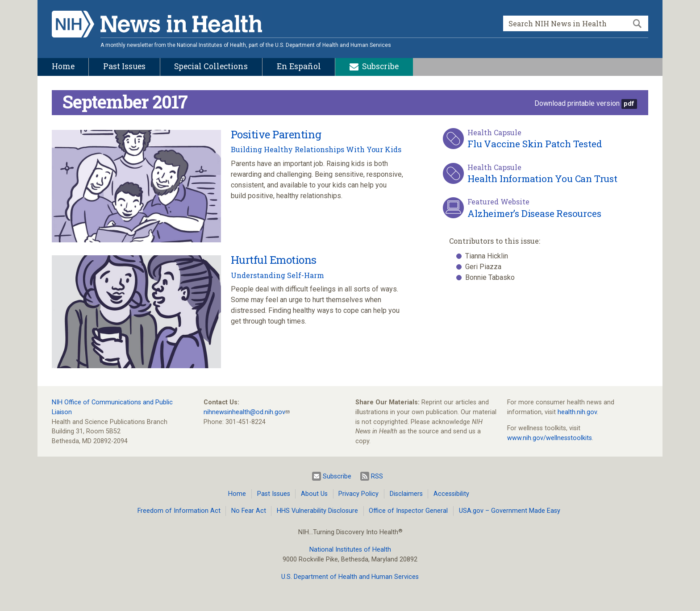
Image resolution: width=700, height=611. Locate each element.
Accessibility (451, 494)
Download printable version (577, 103)
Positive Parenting (276, 134)
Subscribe (332, 476)
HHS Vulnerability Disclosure (317, 511)
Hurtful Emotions (274, 260)
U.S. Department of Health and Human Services (350, 577)
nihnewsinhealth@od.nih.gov (244, 412)
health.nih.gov (577, 412)
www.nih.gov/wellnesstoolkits (550, 438)
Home (237, 494)
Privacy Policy (358, 494)
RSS (372, 476)
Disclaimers (406, 494)
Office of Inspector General (408, 511)
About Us (314, 494)
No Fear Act (249, 511)
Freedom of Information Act (179, 511)
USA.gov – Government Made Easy (510, 511)
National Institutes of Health (350, 550)
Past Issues (274, 494)
